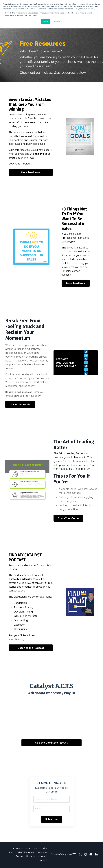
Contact (43, 857)
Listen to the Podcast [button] (31, 649)
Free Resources (21, 849)
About (44, 861)
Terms (19, 857)
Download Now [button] (31, 173)
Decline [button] (57, 22)
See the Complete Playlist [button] (51, 743)
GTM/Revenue (25, 853)
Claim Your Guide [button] (20, 405)
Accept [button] (46, 22)
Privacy (31, 857)
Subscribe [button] (51, 820)
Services (42, 853)
